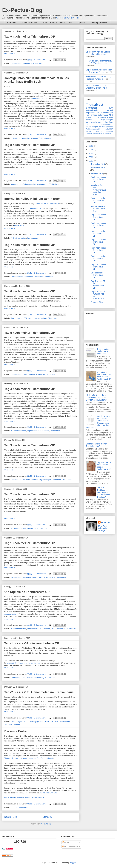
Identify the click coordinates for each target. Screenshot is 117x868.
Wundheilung (107, 133)
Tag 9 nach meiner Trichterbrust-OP (30, 37)
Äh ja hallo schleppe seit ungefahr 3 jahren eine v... (97, 87)
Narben (89, 120)
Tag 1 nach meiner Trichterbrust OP (30, 543)
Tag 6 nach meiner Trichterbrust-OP (30, 291)
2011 (91, 157)
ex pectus (106, 522)
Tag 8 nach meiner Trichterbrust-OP (30, 145)
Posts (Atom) (46, 824)
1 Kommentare (40, 60)
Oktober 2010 (97, 174)
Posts (65, 842)
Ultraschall (37, 63)
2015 (91, 146)
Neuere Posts (11, 817)
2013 (91, 153)
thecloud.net (19, 226)
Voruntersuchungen (12, 724)
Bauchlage (15, 184)
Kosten (89, 117)
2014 (91, 150)
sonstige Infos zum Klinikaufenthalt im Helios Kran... (98, 190)
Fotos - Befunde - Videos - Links (57, 23)
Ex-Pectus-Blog (22, 10)
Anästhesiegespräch (19, 722)
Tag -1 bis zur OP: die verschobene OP (32, 643)
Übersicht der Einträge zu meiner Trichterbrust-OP (24, 798)
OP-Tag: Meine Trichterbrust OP (27, 592)
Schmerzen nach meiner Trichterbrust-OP (96, 445)
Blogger (73, 863)
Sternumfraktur (107, 124)
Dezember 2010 (98, 164)
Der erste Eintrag (16, 731)
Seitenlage (43, 318)
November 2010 (98, 168)
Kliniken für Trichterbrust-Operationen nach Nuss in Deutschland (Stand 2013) (97, 398)
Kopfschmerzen (26, 184)
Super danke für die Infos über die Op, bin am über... (99, 71)
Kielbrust (14, 808)
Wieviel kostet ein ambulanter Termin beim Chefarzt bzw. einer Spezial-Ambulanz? (99, 422)
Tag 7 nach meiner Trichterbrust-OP (30, 245)
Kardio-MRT (50, 722)
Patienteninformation (39, 99)
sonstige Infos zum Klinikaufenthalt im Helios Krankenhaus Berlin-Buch (37, 80)
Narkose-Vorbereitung (36, 678)
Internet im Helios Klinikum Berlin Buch (32, 199)
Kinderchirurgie (36, 208)
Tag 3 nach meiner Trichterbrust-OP (30, 445)
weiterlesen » (10, 54)
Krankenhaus (32, 138)
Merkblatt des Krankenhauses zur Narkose (24, 663)
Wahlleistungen (45, 138)
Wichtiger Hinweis (99, 23)
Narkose (47, 629)
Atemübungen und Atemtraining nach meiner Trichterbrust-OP (104, 375)
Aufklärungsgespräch (36, 722)
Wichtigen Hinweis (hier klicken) (70, 18)
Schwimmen (103, 115)
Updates (81, 23)
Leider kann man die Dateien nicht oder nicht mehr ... (98, 53)
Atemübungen (16, 63)
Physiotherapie (45, 480)
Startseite (12, 23)
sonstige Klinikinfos (12, 614)
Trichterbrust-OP (29, 23)
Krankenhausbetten (41, 184)
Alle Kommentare (70, 847)
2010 (91, 161)
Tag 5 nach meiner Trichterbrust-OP (30, 333)
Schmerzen (28, 277)
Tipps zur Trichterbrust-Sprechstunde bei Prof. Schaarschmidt (29, 758)
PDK (26, 318)
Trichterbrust (27, 63)
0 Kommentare (40, 134)
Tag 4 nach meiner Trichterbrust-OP (30, 389)
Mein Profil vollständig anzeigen (103, 528)
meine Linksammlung (49, 793)
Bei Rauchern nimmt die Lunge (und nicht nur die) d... (99, 78)
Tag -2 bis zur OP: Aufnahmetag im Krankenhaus (39, 692)
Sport (88, 124)
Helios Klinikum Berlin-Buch (48, 203)
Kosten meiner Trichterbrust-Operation (103, 351)
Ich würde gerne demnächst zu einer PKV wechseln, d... (99, 62)
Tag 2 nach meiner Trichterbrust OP (30, 494)
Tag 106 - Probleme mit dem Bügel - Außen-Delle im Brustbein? (104, 492)
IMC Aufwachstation (18, 138)
